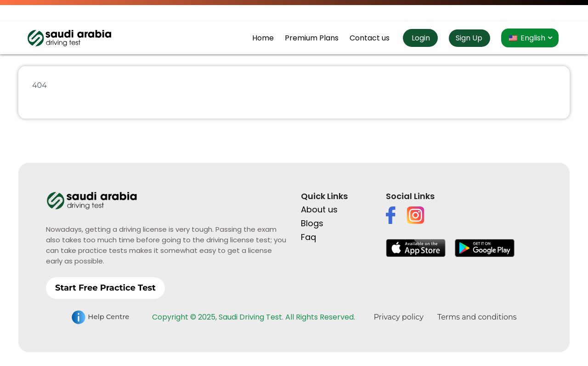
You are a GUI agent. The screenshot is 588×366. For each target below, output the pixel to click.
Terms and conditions (477, 317)
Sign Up (469, 38)
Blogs (312, 223)
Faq (308, 237)
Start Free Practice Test (105, 288)
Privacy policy (398, 317)
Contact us (370, 38)
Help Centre (100, 317)
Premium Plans (312, 38)
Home (263, 38)
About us (319, 209)
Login (420, 38)
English (527, 38)
